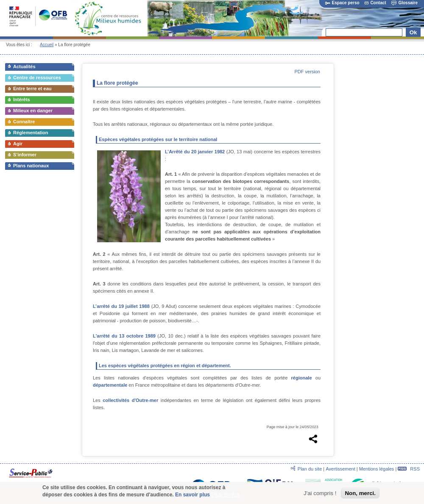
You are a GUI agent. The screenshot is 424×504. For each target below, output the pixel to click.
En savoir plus (192, 496)
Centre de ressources (37, 78)
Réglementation (31, 133)
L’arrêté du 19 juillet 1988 (121, 306)
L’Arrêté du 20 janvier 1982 (195, 152)
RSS (409, 469)
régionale (302, 378)
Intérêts (22, 100)
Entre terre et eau (32, 89)
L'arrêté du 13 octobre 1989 (124, 336)
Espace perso (342, 3)
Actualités (24, 66)
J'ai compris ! (320, 494)
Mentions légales (377, 469)
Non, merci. (360, 494)
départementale (110, 385)
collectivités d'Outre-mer (130, 400)
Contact (375, 3)
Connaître (24, 122)
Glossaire (404, 3)
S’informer (25, 155)
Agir (18, 144)
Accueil (47, 45)
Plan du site (310, 469)
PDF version (307, 72)
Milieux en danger (33, 111)
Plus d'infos (226, 496)
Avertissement (340, 469)
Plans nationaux (31, 166)
